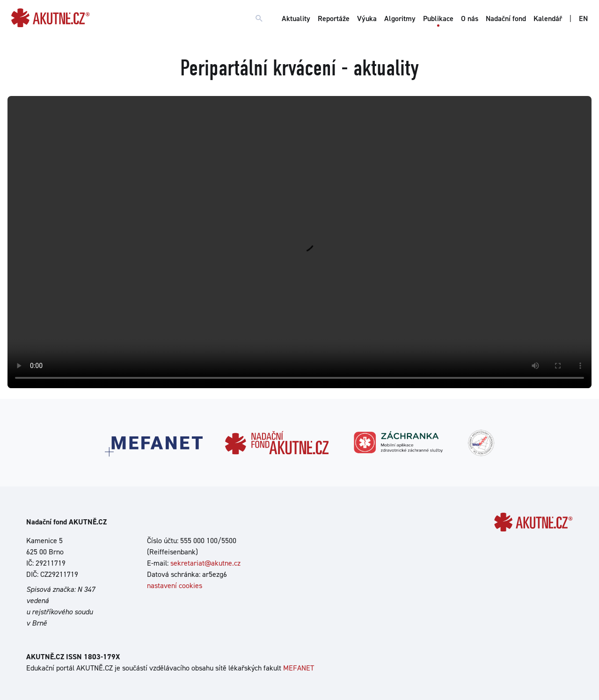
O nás (470, 18)
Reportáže (334, 18)
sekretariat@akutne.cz (205, 563)
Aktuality (296, 18)
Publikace (438, 18)
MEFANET (299, 668)
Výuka (367, 18)
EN (583, 18)
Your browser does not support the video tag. (299, 242)
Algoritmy (400, 18)
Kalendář (548, 18)
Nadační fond (506, 18)
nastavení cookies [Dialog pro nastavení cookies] (175, 586)
